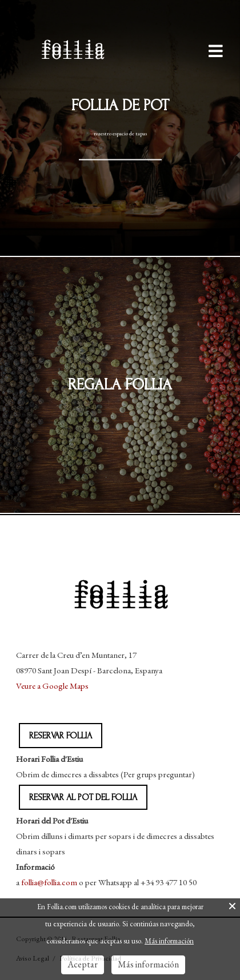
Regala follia (120, 385)
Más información (169, 941)
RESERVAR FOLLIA (61, 736)
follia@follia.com (49, 882)
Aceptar (83, 964)
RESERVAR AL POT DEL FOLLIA (83, 797)
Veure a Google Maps (52, 686)
